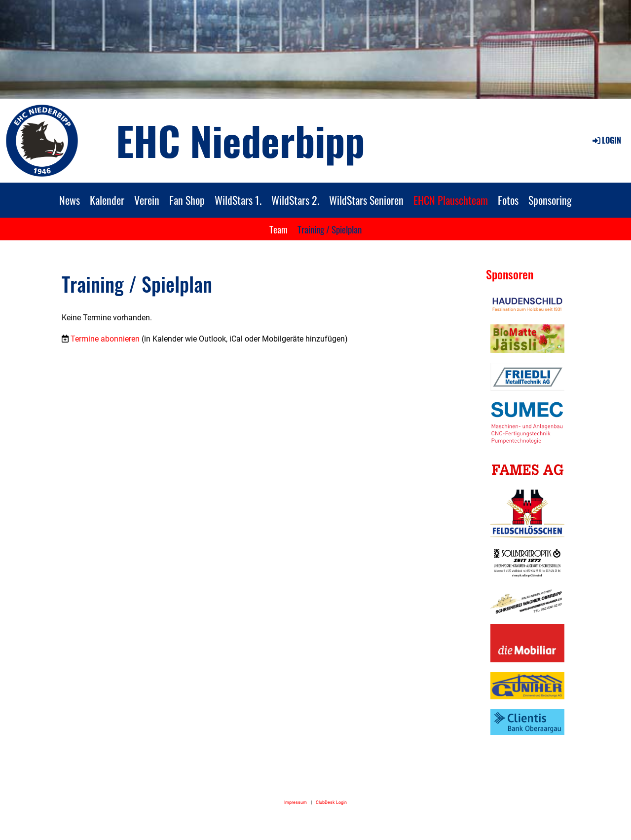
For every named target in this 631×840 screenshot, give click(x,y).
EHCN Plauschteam (451, 200)
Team (278, 229)
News (70, 200)
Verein (147, 200)
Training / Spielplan (330, 229)
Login (606, 140)
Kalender (107, 200)
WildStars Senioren (366, 200)
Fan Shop (187, 200)
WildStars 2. (295, 200)
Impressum (296, 802)
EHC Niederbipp (240, 140)
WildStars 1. (238, 200)
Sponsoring (550, 200)
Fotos (508, 200)
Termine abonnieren (105, 339)
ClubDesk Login (331, 802)
